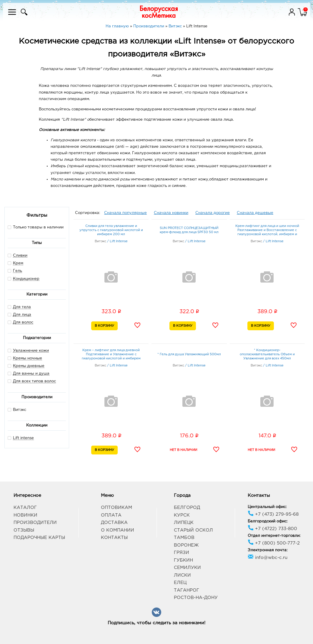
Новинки (25, 515)
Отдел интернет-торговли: (274, 536)
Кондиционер (26, 279)
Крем (18, 263)
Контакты (114, 538)
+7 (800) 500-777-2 (274, 543)
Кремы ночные (28, 358)
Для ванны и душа (31, 374)
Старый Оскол (193, 530)
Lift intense (23, 438)
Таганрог (187, 590)
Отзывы (24, 530)
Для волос (23, 322)
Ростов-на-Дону (196, 598)
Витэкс (17, 410)
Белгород (187, 508)
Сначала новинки (171, 213)
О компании (118, 530)
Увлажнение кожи (31, 351)
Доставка (114, 523)
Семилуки (187, 568)
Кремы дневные (29, 366)
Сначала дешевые (255, 213)
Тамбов (184, 538)
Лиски (182, 575)
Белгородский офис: (268, 521)
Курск (182, 515)
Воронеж (186, 545)
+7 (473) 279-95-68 (273, 514)
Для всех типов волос (34, 381)
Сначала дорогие (213, 213)
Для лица (22, 315)
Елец (180, 583)
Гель (18, 271)
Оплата (111, 515)
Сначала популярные (125, 213)
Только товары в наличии (36, 227)
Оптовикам (116, 508)
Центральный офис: (267, 507)
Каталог (25, 508)
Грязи (182, 553)
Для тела (22, 307)
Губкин (183, 560)
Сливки (20, 256)
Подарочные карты (39, 538)
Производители (35, 523)
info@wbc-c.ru (268, 558)
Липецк (184, 523)
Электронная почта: (268, 550)
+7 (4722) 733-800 (272, 529)
